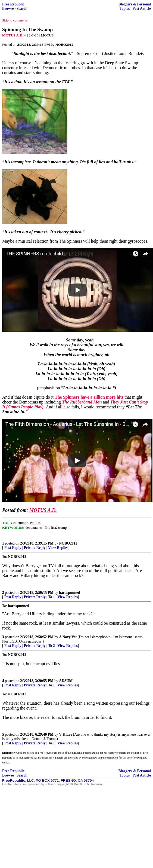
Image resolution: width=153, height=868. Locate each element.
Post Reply (13, 548)
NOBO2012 (68, 543)
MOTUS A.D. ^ (14, 35)
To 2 (51, 646)
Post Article (142, 9)
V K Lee (65, 734)
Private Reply (35, 548)
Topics (125, 9)
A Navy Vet (68, 637)
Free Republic (13, 4)
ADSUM (66, 681)
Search (22, 9)
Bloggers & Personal (135, 4)
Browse (8, 9)
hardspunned (69, 593)
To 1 (51, 597)
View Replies (58, 548)
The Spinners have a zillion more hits (89, 397)
